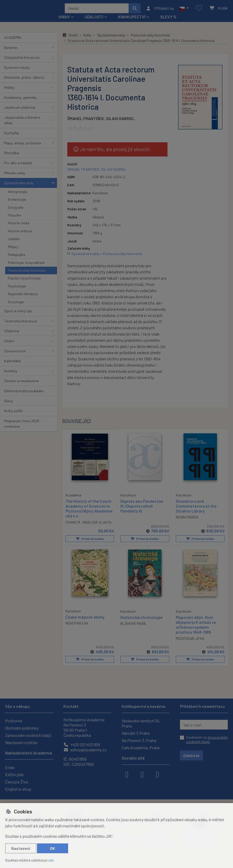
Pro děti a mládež (18, 165)
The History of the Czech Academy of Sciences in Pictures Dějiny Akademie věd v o (89, 510)
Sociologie (16, 304)
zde (51, 860)
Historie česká (19, 225)
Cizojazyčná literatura (22, 59)
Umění (9, 343)
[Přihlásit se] (160, 9)
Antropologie (17, 194)
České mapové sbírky (85, 618)
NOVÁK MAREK (187, 519)
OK (53, 848)
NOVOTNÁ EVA (77, 624)
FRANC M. (73, 524)
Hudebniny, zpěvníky (21, 99)
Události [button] (94, 18)
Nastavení (21, 848)
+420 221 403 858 (82, 744)
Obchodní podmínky (22, 728)
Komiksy (11, 373)
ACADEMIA (13, 39)
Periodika (12, 155)
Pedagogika (16, 256)
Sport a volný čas (18, 313)
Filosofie (14, 217)
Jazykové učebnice (20, 109)
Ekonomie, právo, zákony (24, 79)
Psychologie (17, 288)
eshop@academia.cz (85, 750)
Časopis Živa (17, 782)
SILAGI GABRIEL (120, 120)
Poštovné (14, 721)
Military (13, 249)
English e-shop (18, 789)
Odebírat (191, 755)
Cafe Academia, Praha (141, 748)
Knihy (87, 37)
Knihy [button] (64, 18)
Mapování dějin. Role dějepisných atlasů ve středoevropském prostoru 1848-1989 (196, 626)
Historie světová (20, 233)
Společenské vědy (19, 185)
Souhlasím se (207, 740)
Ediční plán (14, 774)
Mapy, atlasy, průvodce (23, 145)
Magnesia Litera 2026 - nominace (23, 425)
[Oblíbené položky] (199, 9)
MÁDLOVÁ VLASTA (97, 524)
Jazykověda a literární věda (22, 122)
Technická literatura (21, 323)
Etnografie (16, 209)
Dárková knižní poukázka (24, 393)
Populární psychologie (24, 280)
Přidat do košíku (90, 540)
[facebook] (127, 774)
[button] (184, 9)
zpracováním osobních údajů (207, 740)
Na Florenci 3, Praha (139, 740)
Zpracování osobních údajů (28, 735)
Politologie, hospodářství (26, 264)
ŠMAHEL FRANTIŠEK (86, 120)
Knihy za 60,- (14, 413)
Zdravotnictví (15, 353)
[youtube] (157, 774)
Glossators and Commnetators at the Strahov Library (196, 508)
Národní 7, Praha (136, 733)
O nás (10, 767)
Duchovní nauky (17, 69)
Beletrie (11, 49)
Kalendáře (12, 363)
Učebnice (12, 333)
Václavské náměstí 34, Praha (141, 723)
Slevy (9, 403)
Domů (70, 37)
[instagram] (142, 774)
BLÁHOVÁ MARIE (133, 625)
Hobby (9, 89)
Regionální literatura (23, 296)
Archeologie (17, 201)
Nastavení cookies (21, 742)
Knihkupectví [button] (132, 18)
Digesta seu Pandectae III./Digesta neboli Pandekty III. (142, 508)
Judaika (14, 241)
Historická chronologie (141, 618)
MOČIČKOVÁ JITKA (190, 639)
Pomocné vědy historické (27, 272)
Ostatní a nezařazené (21, 383)
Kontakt (71, 706)
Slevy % (168, 18)
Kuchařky (12, 135)
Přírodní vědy (15, 175)
